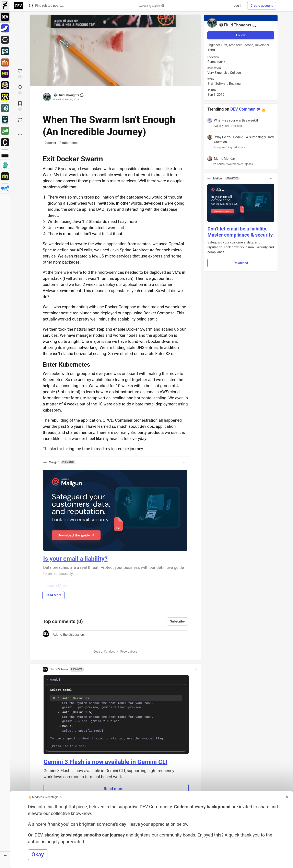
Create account (262, 6)
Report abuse (129, 652)
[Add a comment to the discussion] (119, 637)
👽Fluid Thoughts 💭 (69, 95)
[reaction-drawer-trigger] (20, 73)
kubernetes (68, 143)
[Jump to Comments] (20, 89)
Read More (53, 595)
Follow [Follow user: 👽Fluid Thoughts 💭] (241, 35)
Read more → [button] (116, 789)
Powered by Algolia (151, 6)
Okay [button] (38, 855)
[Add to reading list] (20, 106)
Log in (238, 6)
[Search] (31, 6)
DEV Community (245, 109)
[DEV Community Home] (19, 6)
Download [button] (241, 263)
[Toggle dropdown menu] (185, 462)
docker (50, 143)
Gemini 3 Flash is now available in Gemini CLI (106, 762)
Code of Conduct (104, 652)
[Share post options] (20, 135)
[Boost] (20, 120)
